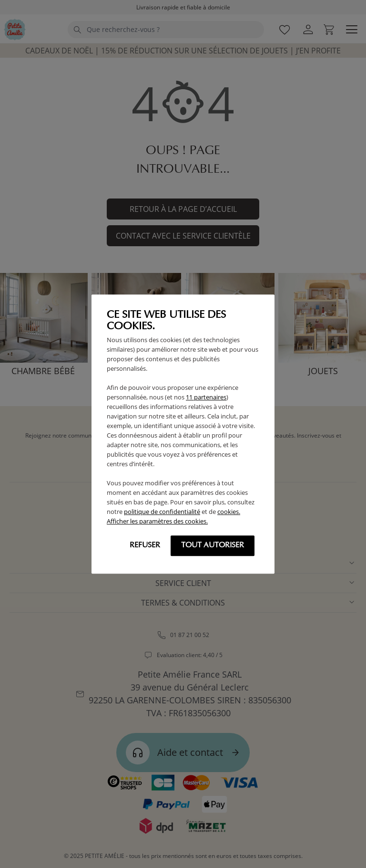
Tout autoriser (213, 545)
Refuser (145, 545)
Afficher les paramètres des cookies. (157, 521)
